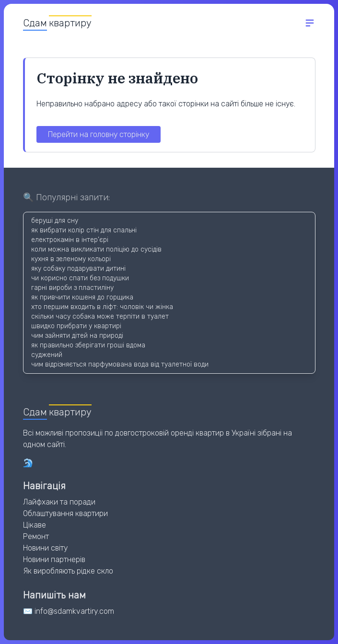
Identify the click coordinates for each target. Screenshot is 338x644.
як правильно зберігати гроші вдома (88, 345)
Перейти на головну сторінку (99, 134)
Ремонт (36, 536)
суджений (47, 355)
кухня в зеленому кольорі (71, 259)
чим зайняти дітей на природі (77, 336)
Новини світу (45, 548)
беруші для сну (55, 221)
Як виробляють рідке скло (68, 571)
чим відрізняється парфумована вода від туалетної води (120, 364)
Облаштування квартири (65, 513)
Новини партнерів (54, 559)
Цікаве (35, 525)
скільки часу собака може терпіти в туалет (100, 316)
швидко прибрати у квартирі (76, 326)
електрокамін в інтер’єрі (70, 240)
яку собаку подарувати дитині (78, 269)
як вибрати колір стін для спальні (84, 230)
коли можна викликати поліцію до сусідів (96, 249)
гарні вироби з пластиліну (72, 288)
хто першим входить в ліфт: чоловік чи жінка (102, 307)
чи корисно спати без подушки (80, 278)
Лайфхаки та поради (59, 502)
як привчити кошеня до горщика (82, 297)
